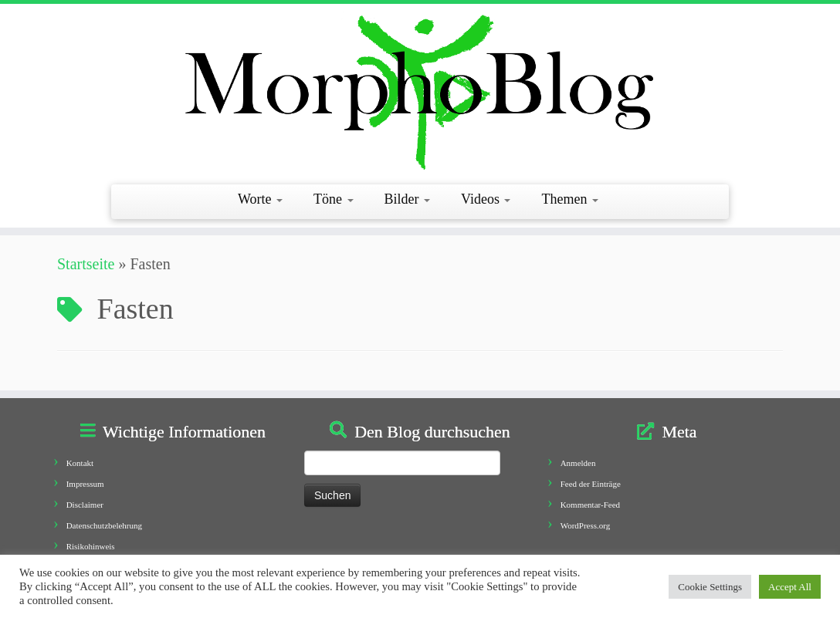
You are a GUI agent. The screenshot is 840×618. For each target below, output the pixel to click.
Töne (333, 199)
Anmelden (578, 463)
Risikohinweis (91, 546)
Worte (260, 199)
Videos (486, 199)
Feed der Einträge (591, 484)
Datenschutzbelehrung (104, 525)
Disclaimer (85, 505)
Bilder (408, 199)
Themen (569, 199)
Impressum (85, 484)
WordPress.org (586, 525)
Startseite (86, 264)
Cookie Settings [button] (710, 587)
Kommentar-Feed (590, 505)
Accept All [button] (790, 587)
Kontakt (80, 463)
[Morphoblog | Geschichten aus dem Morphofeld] (420, 92)
